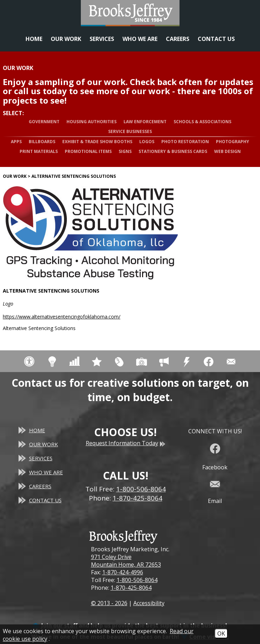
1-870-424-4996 (123, 572)
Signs (125, 151)
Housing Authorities (92, 122)
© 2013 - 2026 (109, 603)
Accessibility (149, 603)
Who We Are (140, 39)
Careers (178, 39)
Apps (16, 142)
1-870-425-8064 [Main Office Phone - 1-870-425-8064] (138, 498)
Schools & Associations (202, 122)
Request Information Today (126, 443)
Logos (147, 142)
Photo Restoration (185, 142)
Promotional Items (88, 151)
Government (44, 122)
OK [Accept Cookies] (221, 633)
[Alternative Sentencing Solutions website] (90, 233)
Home (34, 39)
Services (102, 39)
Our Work (66, 39)
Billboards (42, 142)
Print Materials (39, 151)
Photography (233, 142)
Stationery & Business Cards (173, 151)
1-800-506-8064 (137, 580)
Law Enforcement (145, 122)
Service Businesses (130, 131)
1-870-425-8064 (131, 588)
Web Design (227, 151)
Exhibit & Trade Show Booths (97, 142)
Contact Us (216, 39)
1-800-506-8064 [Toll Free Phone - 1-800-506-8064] (141, 489)
